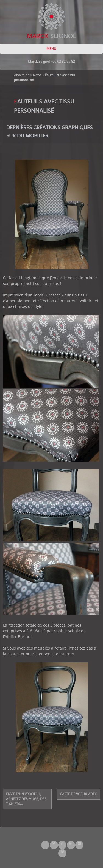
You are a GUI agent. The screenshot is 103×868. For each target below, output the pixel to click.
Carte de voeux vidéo (79, 794)
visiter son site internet (53, 654)
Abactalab (22, 75)
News (37, 75)
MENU (51, 49)
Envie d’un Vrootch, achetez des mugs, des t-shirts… (26, 799)
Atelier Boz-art (18, 637)
